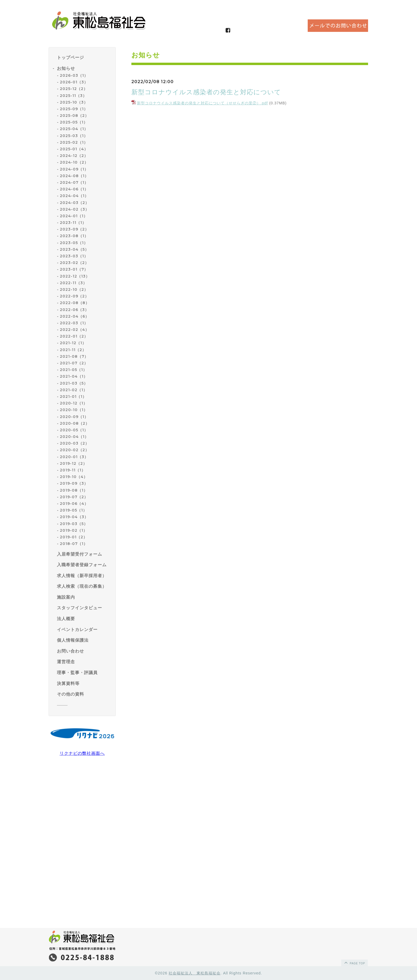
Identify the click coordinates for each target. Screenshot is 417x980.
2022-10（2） (74, 289)
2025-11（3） (73, 96)
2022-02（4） (74, 330)
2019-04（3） (74, 517)
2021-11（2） (73, 350)
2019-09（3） (74, 483)
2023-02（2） (74, 263)
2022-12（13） (75, 276)
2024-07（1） (74, 182)
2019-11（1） (73, 470)
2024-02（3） (74, 209)
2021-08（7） (74, 356)
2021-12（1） (73, 343)
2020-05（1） (74, 430)
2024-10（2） (74, 162)
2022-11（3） (73, 283)
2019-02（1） (74, 530)
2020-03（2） (74, 443)
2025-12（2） (74, 89)
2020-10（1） (74, 410)
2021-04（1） (74, 376)
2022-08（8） (75, 303)
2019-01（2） (74, 537)
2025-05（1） (74, 122)
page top (354, 962)
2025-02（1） (74, 142)
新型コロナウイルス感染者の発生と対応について (206, 92)
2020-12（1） (74, 403)
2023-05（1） (74, 243)
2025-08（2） (74, 116)
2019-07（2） (74, 497)
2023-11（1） (73, 223)
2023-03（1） (74, 256)
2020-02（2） (74, 450)
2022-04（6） (74, 316)
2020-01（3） (74, 457)
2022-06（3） (74, 310)
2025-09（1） (74, 109)
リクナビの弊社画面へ (82, 753)
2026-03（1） (74, 75)
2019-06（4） (74, 504)
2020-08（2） (75, 423)
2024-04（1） (74, 196)
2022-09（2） (74, 296)
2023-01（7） (74, 269)
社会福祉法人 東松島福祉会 (195, 973)
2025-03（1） (74, 136)
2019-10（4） (74, 477)
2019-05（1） (73, 510)
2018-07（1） (74, 544)
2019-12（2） (73, 463)
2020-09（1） (74, 417)
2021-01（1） (73, 397)
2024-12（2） (74, 156)
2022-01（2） (74, 336)
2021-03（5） (74, 383)
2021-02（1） (74, 390)
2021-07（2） (74, 363)
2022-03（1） (74, 323)
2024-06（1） (74, 189)
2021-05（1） (73, 370)
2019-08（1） (74, 490)
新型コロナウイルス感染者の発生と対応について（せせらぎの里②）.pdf (202, 103)
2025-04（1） (74, 129)
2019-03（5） (74, 524)
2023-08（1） (74, 236)
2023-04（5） (74, 249)
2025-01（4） (74, 149)
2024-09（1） (74, 169)
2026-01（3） (74, 82)
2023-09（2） (74, 229)
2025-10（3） (74, 102)
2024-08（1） (74, 176)
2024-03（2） (74, 203)
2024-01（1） (74, 216)
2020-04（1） (74, 437)
